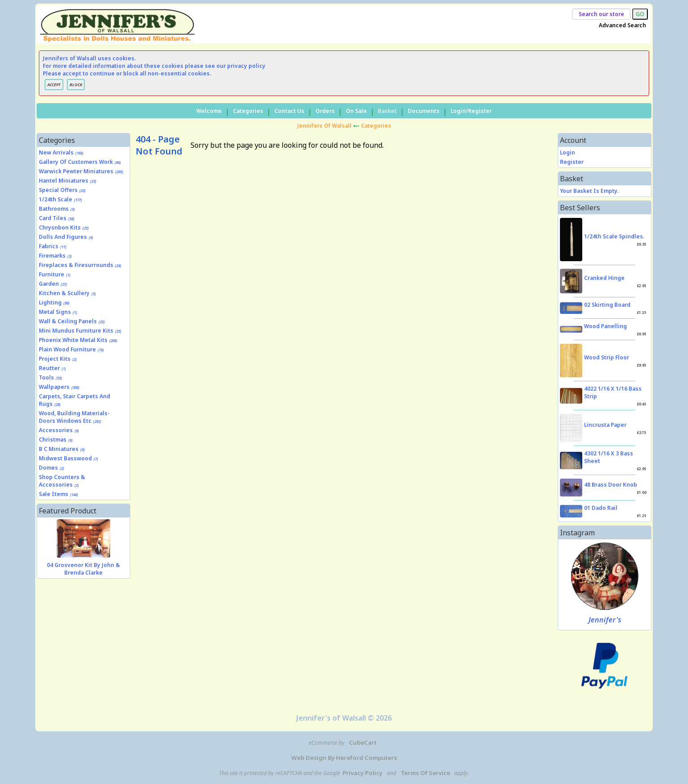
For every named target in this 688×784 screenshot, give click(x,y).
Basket (387, 111)
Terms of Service (425, 773)
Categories (248, 111)
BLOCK (76, 85)
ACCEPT (54, 85)
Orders (325, 111)
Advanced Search (622, 25)
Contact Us (289, 111)
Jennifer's (605, 620)
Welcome (209, 111)
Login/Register (471, 111)
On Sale (356, 111)
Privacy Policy (363, 773)
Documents (424, 111)
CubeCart (363, 742)
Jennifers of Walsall (324, 126)
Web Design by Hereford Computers (344, 758)
